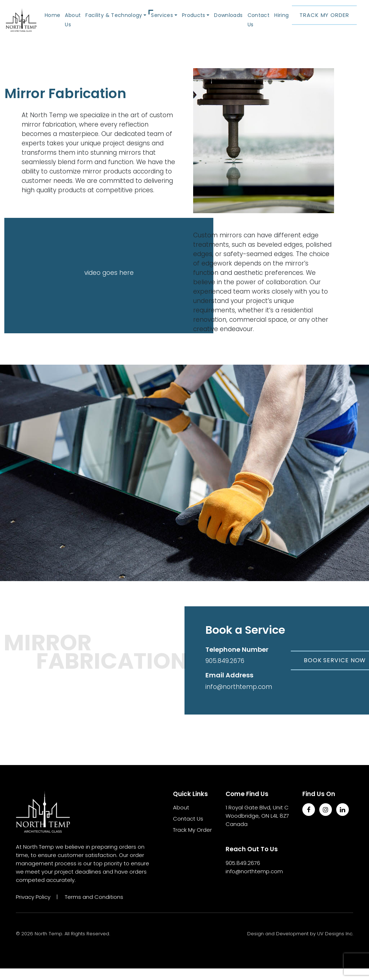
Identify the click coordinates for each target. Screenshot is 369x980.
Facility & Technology (124, 21)
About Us (86, 26)
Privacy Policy (33, 908)
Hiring (281, 21)
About (181, 819)
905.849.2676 (225, 672)
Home (66, 21)
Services (167, 21)
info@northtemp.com (239, 698)
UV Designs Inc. (335, 945)
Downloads (230, 21)
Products (197, 21)
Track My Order (324, 21)
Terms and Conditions (94, 908)
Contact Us (258, 26)
